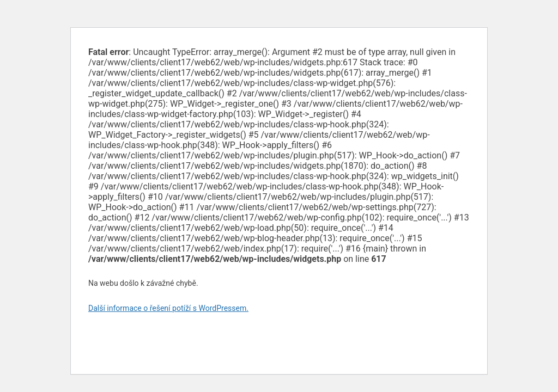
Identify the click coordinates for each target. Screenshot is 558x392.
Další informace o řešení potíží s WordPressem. (168, 308)
